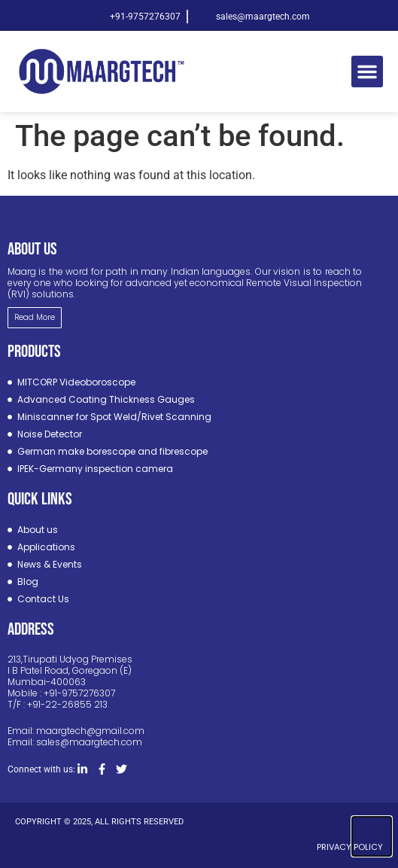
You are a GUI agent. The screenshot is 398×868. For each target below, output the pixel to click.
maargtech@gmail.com (90, 731)
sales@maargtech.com (89, 742)
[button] (367, 72)
